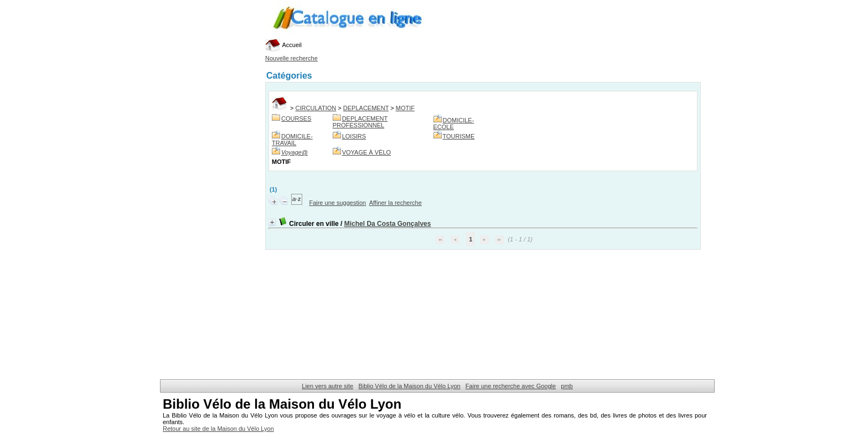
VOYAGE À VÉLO (366, 152)
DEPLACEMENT (366, 108)
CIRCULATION (316, 108)
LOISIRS (354, 136)
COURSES (296, 119)
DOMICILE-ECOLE (454, 123)
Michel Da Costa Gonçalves (388, 224)
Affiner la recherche (396, 203)
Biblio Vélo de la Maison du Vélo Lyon (409, 386)
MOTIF (405, 108)
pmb (567, 386)
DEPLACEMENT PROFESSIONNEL (360, 122)
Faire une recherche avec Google (511, 386)
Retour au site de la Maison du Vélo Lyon (218, 429)
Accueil (283, 45)
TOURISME (459, 136)
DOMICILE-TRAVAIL (292, 140)
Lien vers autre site (327, 386)
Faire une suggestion (337, 203)
